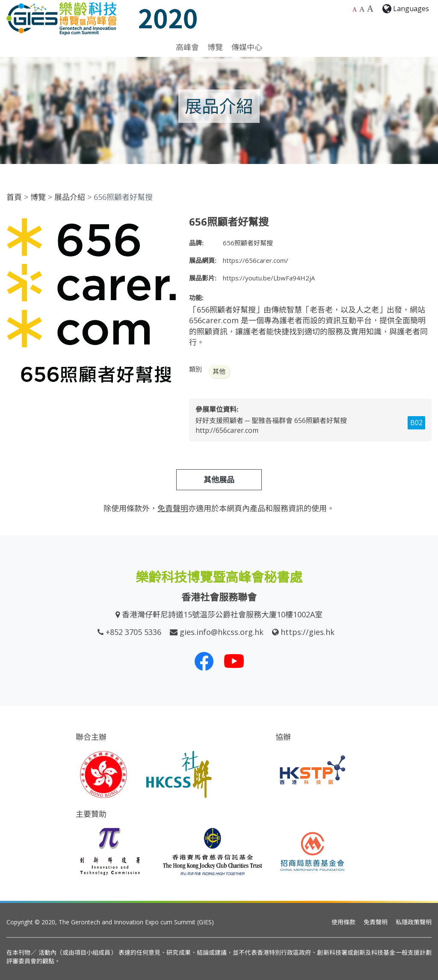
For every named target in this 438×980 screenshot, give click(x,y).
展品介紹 (70, 197)
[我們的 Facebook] (204, 661)
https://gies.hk (308, 632)
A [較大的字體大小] (362, 9)
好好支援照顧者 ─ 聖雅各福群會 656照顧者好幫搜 (271, 420)
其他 (219, 371)
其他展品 (219, 480)
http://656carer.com (227, 430)
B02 (416, 423)
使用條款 (343, 922)
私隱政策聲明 (414, 922)
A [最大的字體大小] (370, 9)
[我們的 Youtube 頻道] (234, 661)
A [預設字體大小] (355, 10)
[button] (169, 223)
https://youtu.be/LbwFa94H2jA (269, 278)
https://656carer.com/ (256, 260)
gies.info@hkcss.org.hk (222, 632)
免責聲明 (376, 922)
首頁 (14, 197)
